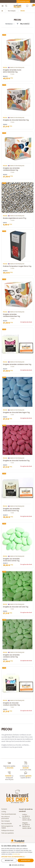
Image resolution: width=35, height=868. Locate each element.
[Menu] (3, 6)
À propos (4, 809)
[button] (17, 857)
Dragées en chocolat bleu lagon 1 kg (17, 413)
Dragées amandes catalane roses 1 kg (17, 364)
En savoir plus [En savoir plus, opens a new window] (16, 854)
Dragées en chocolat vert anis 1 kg (17, 607)
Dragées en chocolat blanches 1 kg (17, 120)
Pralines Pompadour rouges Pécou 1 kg (17, 266)
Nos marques (12, 11)
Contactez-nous (23, 1)
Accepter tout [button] (26, 860)
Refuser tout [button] (9, 860)
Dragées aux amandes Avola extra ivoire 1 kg (17, 510)
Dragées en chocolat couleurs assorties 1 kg (17, 704)
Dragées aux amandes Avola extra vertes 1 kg (17, 560)
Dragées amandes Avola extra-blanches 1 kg (17, 71)
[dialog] (17, 855)
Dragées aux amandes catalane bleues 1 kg (17, 169)
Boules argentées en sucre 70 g (17, 218)
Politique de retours (8, 830)
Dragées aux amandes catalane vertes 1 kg (17, 656)
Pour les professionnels (9, 814)
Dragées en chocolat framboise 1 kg (17, 461)
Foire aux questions (8, 833)
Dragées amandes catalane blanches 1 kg (17, 315)
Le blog (4, 812)
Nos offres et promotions (6, 818)
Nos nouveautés (7, 824)
